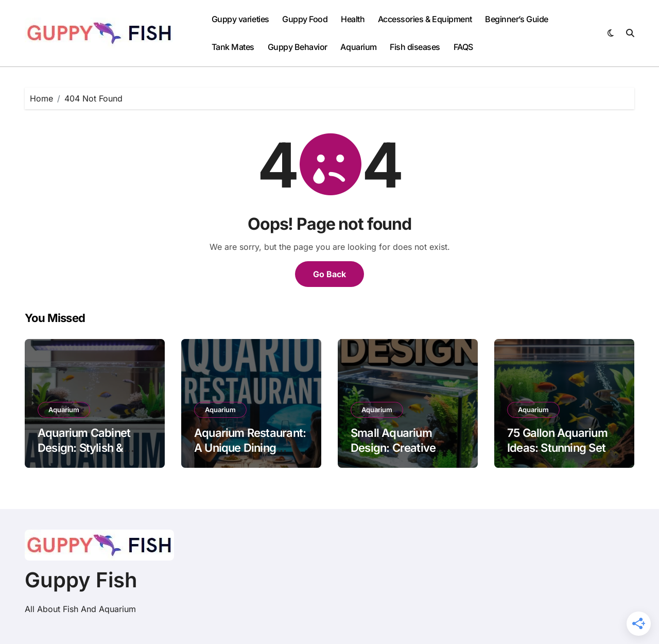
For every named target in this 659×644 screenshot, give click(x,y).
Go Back (329, 274)
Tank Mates (233, 47)
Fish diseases (415, 47)
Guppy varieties (240, 19)
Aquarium (358, 47)
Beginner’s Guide (516, 19)
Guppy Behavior (298, 47)
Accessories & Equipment (425, 19)
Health (353, 19)
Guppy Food (305, 19)
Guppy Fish (81, 580)
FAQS (463, 47)
